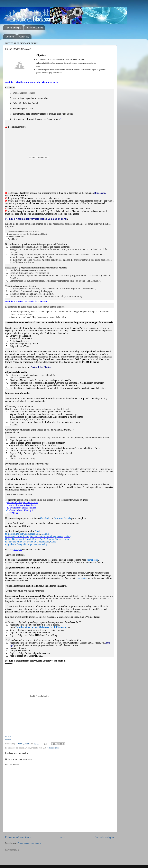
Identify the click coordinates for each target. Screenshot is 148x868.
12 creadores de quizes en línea (21, 508)
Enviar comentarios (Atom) (29, 843)
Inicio (63, 837)
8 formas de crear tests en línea (21, 505)
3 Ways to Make (15, 510)
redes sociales (53, 748)
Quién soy (24, 37)
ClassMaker (12, 513)
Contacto (10, 37)
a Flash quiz (28, 510)
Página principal (13, 28)
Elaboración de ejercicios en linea (22, 502)
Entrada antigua (104, 837)
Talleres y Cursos (34, 28)
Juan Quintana (24, 744)
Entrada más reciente (18, 837)
